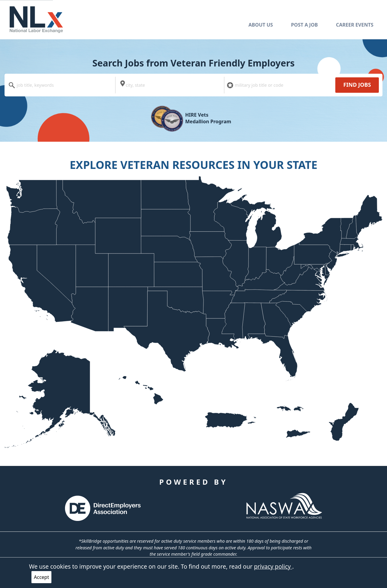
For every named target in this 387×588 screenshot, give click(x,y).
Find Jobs (357, 85)
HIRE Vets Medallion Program (208, 118)
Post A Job (305, 25)
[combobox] (61, 85)
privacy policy (273, 566)
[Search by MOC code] (280, 85)
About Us (261, 25)
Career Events (355, 25)
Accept (41, 577)
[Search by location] (171, 85)
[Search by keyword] (61, 85)
